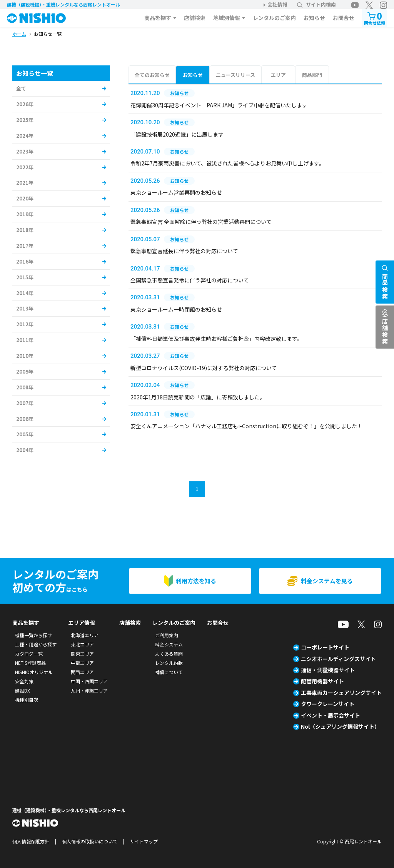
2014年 (25, 293)
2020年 (25, 198)
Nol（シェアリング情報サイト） (340, 726)
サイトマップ (144, 841)
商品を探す (158, 18)
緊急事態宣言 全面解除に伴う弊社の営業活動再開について (201, 222)
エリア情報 (82, 623)
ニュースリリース (235, 75)
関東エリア (82, 654)
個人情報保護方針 (31, 841)
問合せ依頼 (375, 18)
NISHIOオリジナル (34, 672)
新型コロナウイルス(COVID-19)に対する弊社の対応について (204, 368)
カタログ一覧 (29, 654)
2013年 (25, 308)
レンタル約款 (169, 663)
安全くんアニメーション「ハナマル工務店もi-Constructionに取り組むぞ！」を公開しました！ (246, 426)
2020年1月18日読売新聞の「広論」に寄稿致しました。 (198, 397)
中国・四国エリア (89, 681)
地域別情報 (227, 18)
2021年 (25, 183)
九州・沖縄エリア (89, 690)
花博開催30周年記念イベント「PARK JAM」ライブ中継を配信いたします (219, 105)
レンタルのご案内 (274, 18)
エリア (278, 75)
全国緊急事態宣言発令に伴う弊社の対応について (190, 280)
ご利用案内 (167, 635)
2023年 (25, 151)
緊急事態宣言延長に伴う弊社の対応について (184, 251)
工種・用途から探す (36, 644)
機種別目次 (27, 700)
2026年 (25, 104)
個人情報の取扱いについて (90, 841)
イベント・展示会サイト (331, 715)
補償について (169, 672)
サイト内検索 (316, 4)
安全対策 (24, 681)
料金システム (169, 644)
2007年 (25, 403)
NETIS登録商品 (30, 663)
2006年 (25, 419)
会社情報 (277, 4)
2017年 (25, 246)
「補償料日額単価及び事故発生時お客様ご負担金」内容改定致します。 (216, 339)
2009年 (25, 371)
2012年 (25, 324)
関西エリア (82, 672)
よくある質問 (169, 654)
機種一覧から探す (33, 635)
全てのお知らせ (152, 75)
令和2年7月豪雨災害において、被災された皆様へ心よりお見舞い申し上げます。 (227, 163)
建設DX (23, 690)
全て (21, 88)
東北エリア (82, 644)
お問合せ (344, 18)
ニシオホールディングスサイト (338, 659)
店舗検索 (195, 18)
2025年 (25, 120)
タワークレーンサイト (328, 704)
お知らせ (314, 18)
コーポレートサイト (325, 647)
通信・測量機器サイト (328, 670)
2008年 (25, 387)
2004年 (25, 450)
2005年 (25, 434)
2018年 (25, 230)
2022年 (25, 167)
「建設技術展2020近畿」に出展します (177, 134)
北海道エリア (85, 635)
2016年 (25, 261)
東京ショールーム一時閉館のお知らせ (176, 309)
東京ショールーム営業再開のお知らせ (176, 192)
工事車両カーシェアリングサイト (341, 693)
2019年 (25, 214)
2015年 (25, 277)
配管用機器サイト (322, 681)
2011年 (25, 340)
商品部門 (312, 75)
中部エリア (82, 663)
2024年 (25, 136)
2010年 (25, 356)
